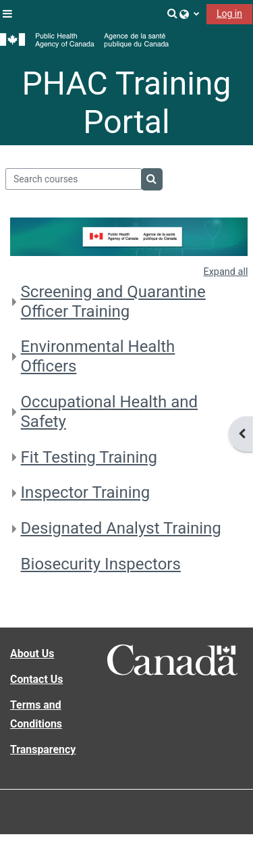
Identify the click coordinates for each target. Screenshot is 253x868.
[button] (173, 14)
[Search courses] (74, 179)
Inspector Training (86, 492)
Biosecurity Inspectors (101, 564)
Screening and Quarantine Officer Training (113, 302)
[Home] (84, 41)
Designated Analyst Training (121, 528)
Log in (229, 14)
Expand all (226, 272)
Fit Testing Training (89, 457)
